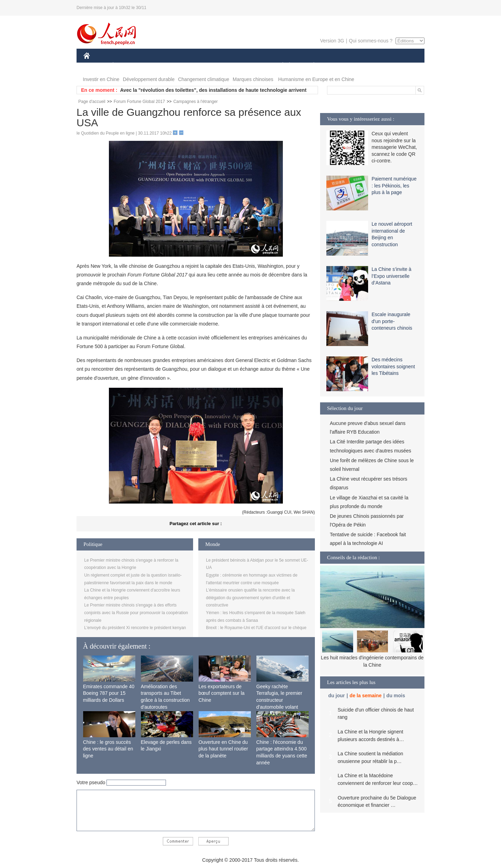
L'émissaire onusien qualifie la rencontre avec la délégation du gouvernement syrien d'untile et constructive (250, 598)
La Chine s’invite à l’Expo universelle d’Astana (391, 276)
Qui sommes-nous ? (371, 41)
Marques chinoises (253, 79)
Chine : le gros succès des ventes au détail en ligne (108, 749)
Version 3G (332, 41)
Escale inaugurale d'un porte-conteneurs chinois (392, 321)
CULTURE (248, 66)
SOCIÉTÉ (279, 66)
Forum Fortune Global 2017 (139, 102)
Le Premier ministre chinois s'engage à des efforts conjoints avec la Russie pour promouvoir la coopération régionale (136, 613)
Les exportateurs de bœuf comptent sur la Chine (222, 693)
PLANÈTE (310, 66)
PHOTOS (400, 66)
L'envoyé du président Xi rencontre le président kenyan (135, 628)
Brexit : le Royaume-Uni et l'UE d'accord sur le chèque (256, 628)
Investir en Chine (101, 79)
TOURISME (368, 66)
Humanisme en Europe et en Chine (316, 79)
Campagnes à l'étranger (196, 102)
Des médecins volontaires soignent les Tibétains (393, 366)
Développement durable (149, 79)
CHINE (96, 66)
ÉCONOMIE (126, 66)
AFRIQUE (187, 66)
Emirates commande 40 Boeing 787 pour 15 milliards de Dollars (109, 693)
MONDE (157, 66)
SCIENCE (217, 66)
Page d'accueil (92, 102)
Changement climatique (204, 79)
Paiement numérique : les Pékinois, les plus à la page (394, 186)
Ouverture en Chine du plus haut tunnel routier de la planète (223, 749)
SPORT (338, 66)
